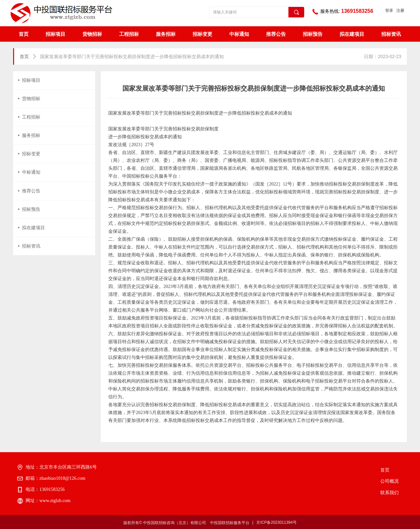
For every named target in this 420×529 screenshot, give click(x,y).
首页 (24, 57)
